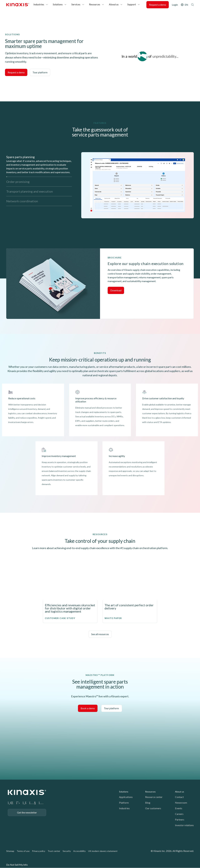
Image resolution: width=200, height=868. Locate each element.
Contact (179, 797)
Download (116, 290)
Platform (124, 803)
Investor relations (184, 825)
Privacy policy (39, 851)
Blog (148, 803)
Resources (95, 4)
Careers (179, 814)
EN (186, 5)
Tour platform (40, 72)
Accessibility (79, 851)
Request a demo (158, 5)
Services (76, 4)
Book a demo (88, 708)
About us (114, 4)
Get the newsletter (27, 812)
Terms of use (23, 851)
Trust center (54, 851)
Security (67, 851)
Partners (180, 819)
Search (192, 5)
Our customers (153, 808)
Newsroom (181, 803)
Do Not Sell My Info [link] (17, 865)
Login (175, 5)
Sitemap (10, 851)
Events (179, 808)
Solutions (58, 4)
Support (132, 4)
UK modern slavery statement (103, 851)
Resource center (154, 797)
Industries (39, 4)
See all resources (100, 634)
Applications (126, 797)
